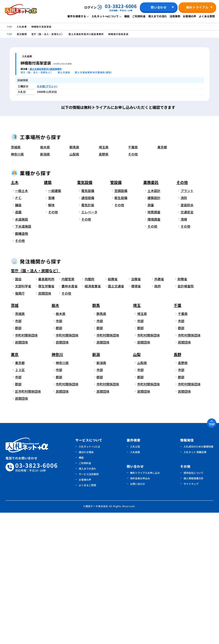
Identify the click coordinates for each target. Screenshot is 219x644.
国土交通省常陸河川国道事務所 (46, 69)
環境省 (136, 418)
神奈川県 (17, 286)
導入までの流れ (158, 16)
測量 (151, 336)
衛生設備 (121, 329)
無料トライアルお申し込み (145, 604)
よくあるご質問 (87, 616)
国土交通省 (116, 418)
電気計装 (88, 336)
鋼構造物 (22, 365)
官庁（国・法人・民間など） (36, 402)
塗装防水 (187, 336)
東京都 (162, 278)
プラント (187, 322)
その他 (133, 286)
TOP (212, 555)
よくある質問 (207, 16)
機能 (127, 16)
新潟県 (45, 286)
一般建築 (55, 322)
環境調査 (154, 351)
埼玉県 (104, 278)
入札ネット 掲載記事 (195, 583)
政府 (158, 418)
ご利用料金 (139, 16)
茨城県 (16, 278)
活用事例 (175, 16)
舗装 (18, 336)
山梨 (137, 486)
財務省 (182, 410)
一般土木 (22, 322)
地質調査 (154, 344)
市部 (18, 452)
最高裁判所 (46, 410)
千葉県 (133, 278)
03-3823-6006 (37, 599)
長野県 (104, 286)
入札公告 (135, 578)
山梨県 (74, 286)
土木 (15, 314)
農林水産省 (70, 418)
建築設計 (154, 329)
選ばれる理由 (86, 583)
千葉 (178, 437)
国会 (18, 410)
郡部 (18, 459)
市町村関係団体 (26, 466)
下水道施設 (23, 358)
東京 (15, 486)
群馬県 (74, 278)
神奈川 (57, 486)
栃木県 (45, 278)
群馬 (96, 437)
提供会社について (194, 604)
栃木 (55, 437)
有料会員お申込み (140, 610)
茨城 (15, 437)
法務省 (136, 410)
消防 (184, 329)
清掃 (184, 351)
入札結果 (135, 583)
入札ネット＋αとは (89, 578)
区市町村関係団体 (26, 523)
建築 (48, 314)
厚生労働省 (46, 418)
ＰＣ (18, 329)
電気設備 (85, 314)
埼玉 (137, 437)
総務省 (113, 410)
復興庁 (20, 425)
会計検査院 (186, 418)
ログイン (90, 7)
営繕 (51, 329)
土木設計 (154, 322)
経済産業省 (93, 418)
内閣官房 (68, 410)
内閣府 (90, 410)
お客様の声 (190, 16)
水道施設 (22, 351)
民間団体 (45, 425)
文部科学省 (23, 418)
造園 (18, 344)
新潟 (96, 486)
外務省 (159, 410)
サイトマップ (191, 615)
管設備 (116, 314)
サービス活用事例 (89, 605)
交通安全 (187, 344)
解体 (51, 336)
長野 (178, 486)
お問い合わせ (138, 615)
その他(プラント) (47, 86)
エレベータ (89, 344)
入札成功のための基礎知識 (198, 578)
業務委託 (151, 314)
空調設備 (121, 322)
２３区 (20, 501)
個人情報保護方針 (194, 610)
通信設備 (88, 329)
